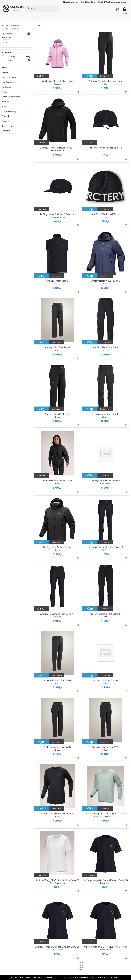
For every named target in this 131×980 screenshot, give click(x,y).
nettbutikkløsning (88, 977)
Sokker (5, 107)
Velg (90, 76)
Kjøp (90, 209)
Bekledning (10, 57)
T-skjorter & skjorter (10, 126)
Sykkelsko (6, 121)
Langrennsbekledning (11, 97)
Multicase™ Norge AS (110, 977)
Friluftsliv (9, 60)
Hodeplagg (7, 87)
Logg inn (124, 13)
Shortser (6, 102)
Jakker (4, 92)
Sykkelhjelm (7, 116)
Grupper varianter (13, 25)
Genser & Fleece (9, 77)
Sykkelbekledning (9, 111)
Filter (38, 25)
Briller (4, 68)
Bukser (5, 73)
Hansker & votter (9, 82)
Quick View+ (41, 76)
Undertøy (6, 131)
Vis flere (82, 969)
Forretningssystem (71, 977)
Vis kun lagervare (12, 28)
